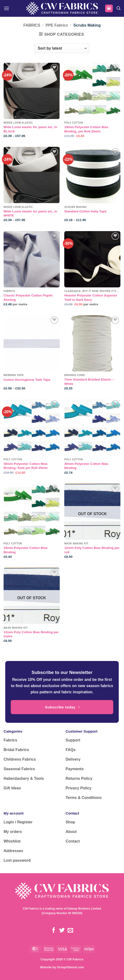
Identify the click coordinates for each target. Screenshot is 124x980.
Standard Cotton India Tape (85, 211)
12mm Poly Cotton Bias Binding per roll (92, 550)
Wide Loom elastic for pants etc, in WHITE (30, 214)
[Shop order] (62, 48)
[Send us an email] (70, 931)
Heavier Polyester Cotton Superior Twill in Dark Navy (91, 298)
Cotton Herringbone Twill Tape (27, 380)
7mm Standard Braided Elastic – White (89, 382)
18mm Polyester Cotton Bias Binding (26, 550)
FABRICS (32, 25)
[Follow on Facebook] (54, 931)
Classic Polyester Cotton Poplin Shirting (28, 298)
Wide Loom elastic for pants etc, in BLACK (30, 129)
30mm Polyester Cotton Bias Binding (86, 466)
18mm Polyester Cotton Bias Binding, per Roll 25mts (86, 129)
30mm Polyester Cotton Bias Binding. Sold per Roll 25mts (26, 466)
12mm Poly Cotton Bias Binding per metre (31, 634)
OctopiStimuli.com (70, 967)
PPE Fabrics (57, 25)
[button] (6, 8)
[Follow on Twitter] (62, 931)
